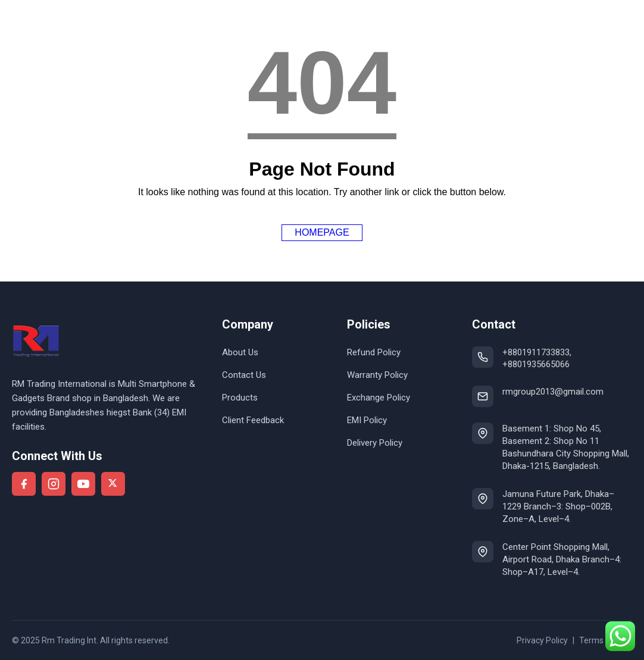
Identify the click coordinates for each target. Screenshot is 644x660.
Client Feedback (253, 420)
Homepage (322, 232)
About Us (240, 352)
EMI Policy (367, 420)
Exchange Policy (379, 398)
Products (240, 398)
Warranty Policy (377, 375)
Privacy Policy (542, 640)
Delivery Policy (375, 443)
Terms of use (604, 640)
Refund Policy (374, 352)
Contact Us (244, 375)
